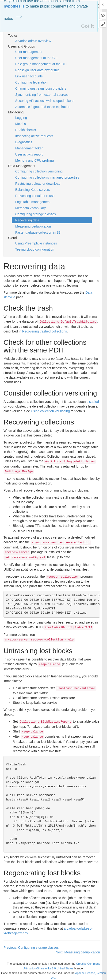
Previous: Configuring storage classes (31, 948)
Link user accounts (29, 76)
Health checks (26, 130)
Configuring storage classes (36, 214)
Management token (29, 148)
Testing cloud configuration (35, 249)
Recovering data (27, 220)
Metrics (21, 124)
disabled (93, 402)
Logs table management (33, 202)
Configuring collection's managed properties (47, 177)
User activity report (29, 154)
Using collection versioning (50, 411)
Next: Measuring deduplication (78, 952)
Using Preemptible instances (36, 243)
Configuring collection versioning (39, 171)
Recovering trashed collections (44, 331)
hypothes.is (14, 6)
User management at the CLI (36, 58)
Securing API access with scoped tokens (45, 101)
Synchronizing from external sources (42, 95)
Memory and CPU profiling (34, 160)
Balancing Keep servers (33, 190)
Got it (87, 26)
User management (29, 52)
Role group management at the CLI (41, 64)
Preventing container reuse (35, 196)
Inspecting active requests (34, 136)
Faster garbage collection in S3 (38, 232)
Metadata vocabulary (31, 208)
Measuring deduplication (33, 226)
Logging (21, 118)
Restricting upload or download (38, 184)
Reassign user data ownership (37, 70)
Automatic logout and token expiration (43, 107)
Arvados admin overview (33, 41)
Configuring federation (31, 82)
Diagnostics (24, 142)
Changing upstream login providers (41, 88)
